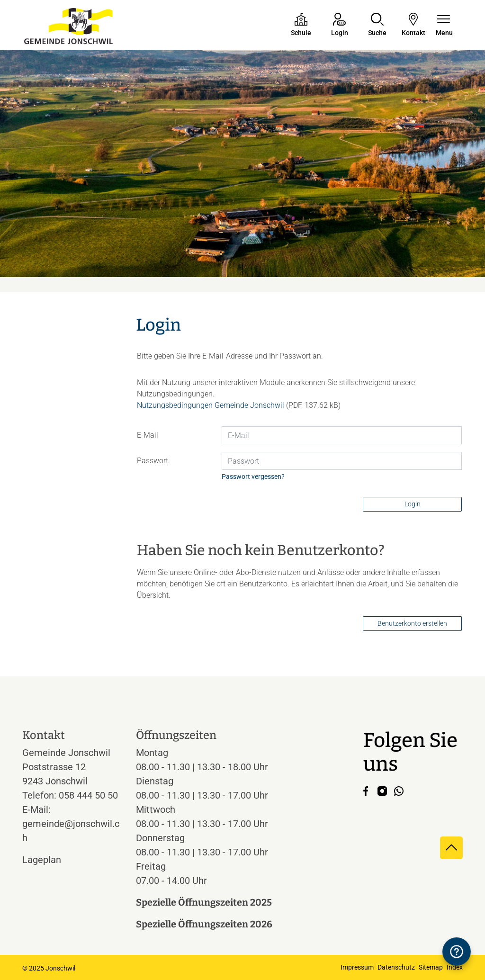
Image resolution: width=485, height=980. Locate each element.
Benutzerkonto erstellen (412, 623)
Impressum (357, 967)
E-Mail (148, 435)
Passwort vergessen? (253, 477)
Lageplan (50, 860)
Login (413, 504)
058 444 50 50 (88, 795)
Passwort (153, 461)
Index (455, 967)
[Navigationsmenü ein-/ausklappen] (444, 25)
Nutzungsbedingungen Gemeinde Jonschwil (211, 405)
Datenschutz (396, 967)
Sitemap (431, 967)
